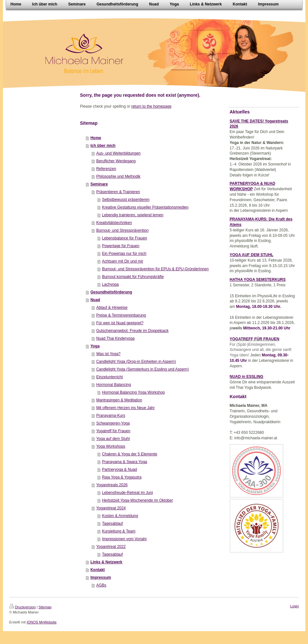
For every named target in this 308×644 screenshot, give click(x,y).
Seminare (99, 184)
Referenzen (106, 169)
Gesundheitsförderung (111, 292)
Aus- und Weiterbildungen (118, 153)
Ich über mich (103, 146)
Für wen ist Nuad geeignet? (120, 323)
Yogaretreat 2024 (111, 508)
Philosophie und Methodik (118, 176)
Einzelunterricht (110, 377)
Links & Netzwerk (106, 562)
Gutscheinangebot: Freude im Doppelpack (132, 331)
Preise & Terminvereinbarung (121, 315)
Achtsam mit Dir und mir (123, 261)
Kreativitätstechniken (114, 223)
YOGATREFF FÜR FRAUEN (255, 339)
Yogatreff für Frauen (113, 431)
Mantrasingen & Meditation (119, 400)
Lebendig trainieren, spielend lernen (133, 215)
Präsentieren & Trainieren (118, 192)
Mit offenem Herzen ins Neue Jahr (126, 408)
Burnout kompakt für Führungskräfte (133, 277)
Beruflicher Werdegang (116, 161)
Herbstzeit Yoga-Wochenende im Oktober (138, 500)
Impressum (101, 577)
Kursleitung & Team (119, 531)
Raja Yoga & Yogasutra (122, 477)
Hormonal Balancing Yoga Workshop (133, 392)
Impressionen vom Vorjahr (124, 539)
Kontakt (98, 570)
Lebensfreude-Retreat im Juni (127, 493)
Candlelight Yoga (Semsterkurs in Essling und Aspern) (143, 369)
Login (295, 606)
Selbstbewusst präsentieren (126, 200)
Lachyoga (110, 284)
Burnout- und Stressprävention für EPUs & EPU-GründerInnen (155, 269)
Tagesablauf (112, 523)
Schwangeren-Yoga (113, 423)
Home (96, 138)
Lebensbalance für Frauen (125, 238)
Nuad (95, 300)
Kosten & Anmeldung (120, 516)
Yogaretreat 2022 (111, 547)
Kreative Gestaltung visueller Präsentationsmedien (145, 207)
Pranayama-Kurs (111, 416)
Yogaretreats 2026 (112, 485)
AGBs (101, 585)
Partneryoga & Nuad (120, 470)
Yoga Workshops (111, 446)
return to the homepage (151, 106)
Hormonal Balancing (114, 385)
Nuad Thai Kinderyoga (115, 338)
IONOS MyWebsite (42, 622)
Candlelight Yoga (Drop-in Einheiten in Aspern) (136, 362)
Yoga (95, 346)
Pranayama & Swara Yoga (125, 462)
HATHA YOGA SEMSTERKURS (258, 280)
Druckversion (23, 607)
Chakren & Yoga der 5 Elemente (130, 454)
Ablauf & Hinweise (112, 308)
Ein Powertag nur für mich (124, 254)
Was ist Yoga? (108, 354)
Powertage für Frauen (121, 246)
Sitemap (45, 607)
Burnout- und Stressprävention (122, 230)
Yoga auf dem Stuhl (113, 439)
